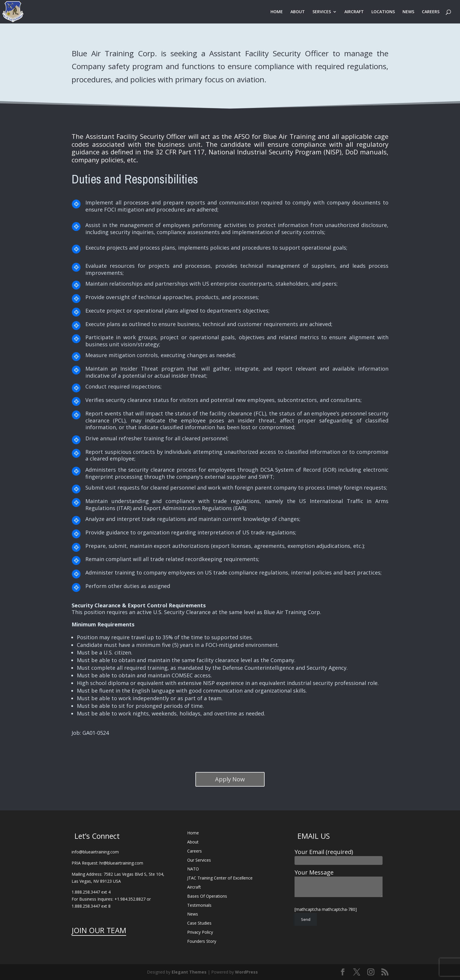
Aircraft (194, 887)
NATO (193, 869)
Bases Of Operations (207, 896)
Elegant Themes (189, 972)
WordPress (246, 972)
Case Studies (199, 923)
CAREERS (431, 12)
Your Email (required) (339, 856)
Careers (195, 851)
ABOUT (298, 12)
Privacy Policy (200, 932)
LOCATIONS (383, 12)
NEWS (408, 12)
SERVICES (322, 12)
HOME (277, 12)
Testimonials (199, 905)
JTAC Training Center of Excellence (220, 878)
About (193, 842)
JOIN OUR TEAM (99, 930)
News (193, 914)
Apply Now (230, 779)
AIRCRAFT (354, 12)
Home (193, 833)
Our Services (199, 860)
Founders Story (202, 941)
